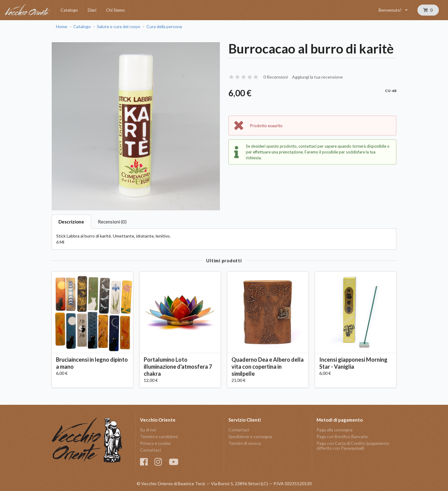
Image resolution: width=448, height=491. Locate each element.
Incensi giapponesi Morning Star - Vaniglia (353, 363)
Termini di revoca (245, 443)
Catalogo (69, 10)
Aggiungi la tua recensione (317, 77)
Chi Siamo (115, 10)
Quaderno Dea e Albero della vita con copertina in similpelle (268, 367)
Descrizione (71, 222)
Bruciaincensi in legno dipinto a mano (92, 363)
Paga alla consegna (335, 430)
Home (62, 27)
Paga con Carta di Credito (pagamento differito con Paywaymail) (353, 446)
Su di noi (148, 430)
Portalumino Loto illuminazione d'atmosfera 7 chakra (178, 367)
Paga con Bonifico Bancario (342, 436)
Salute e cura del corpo (119, 27)
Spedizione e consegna (250, 436)
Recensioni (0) (112, 222)
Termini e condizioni (159, 436)
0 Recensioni (276, 77)
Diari (92, 10)
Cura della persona (164, 27)
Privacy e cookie (155, 443)
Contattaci (150, 450)
